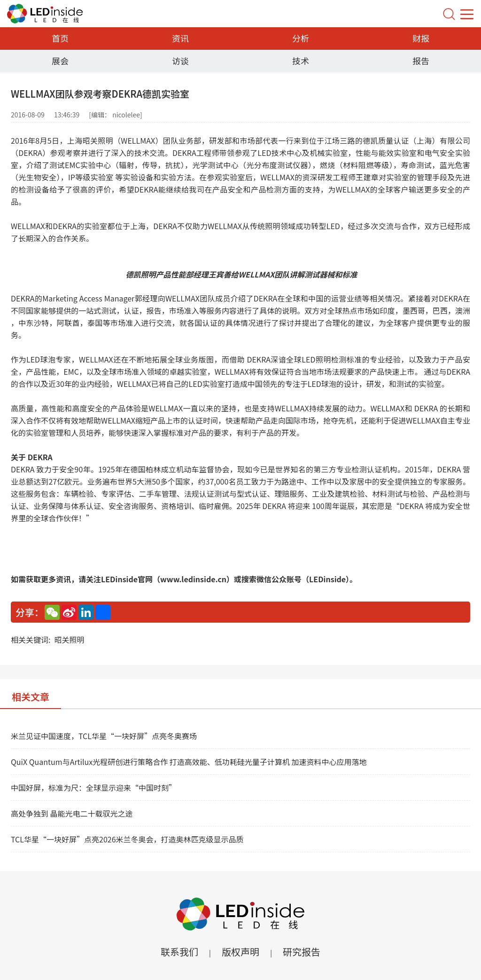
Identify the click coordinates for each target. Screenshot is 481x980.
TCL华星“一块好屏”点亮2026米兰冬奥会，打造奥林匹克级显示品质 (127, 839)
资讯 (180, 38)
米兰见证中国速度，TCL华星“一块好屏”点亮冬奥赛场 (104, 736)
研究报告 (302, 952)
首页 (60, 38)
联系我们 (179, 952)
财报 (421, 38)
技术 (301, 61)
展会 (60, 61)
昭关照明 (69, 640)
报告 (421, 61)
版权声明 (240, 952)
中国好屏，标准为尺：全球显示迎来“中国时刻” (93, 787)
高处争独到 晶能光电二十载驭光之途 (72, 813)
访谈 (180, 61)
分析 (301, 38)
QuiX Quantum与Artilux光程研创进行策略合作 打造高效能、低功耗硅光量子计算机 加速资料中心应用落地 (189, 762)
